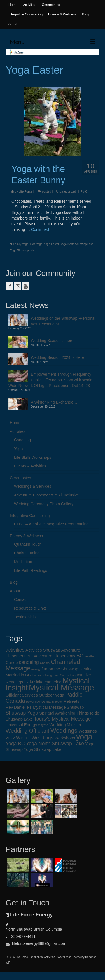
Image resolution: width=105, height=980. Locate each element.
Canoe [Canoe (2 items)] (12, 663)
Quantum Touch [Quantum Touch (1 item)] (52, 702)
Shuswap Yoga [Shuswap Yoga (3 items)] (22, 713)
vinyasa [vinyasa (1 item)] (43, 725)
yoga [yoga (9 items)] (84, 737)
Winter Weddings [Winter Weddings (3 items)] (35, 738)
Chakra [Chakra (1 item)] (45, 663)
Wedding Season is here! (53, 341)
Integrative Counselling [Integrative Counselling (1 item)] (60, 675)
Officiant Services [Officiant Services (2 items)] (22, 695)
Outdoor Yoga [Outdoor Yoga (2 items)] (52, 695)
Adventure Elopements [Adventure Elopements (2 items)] (54, 656)
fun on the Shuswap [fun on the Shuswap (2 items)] (60, 669)
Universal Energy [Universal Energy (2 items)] (21, 725)
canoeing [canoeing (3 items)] (29, 662)
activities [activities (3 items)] (15, 650)
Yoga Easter (52, 244)
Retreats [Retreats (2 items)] (71, 701)
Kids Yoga (36, 244)
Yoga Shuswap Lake (23, 250)
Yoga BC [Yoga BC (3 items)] (15, 744)
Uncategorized (66, 191)
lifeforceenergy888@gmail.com (36, 943)
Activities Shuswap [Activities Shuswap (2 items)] (43, 650)
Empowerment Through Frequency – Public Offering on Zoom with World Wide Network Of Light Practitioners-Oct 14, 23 (52, 380)
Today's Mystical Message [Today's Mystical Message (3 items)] (62, 719)
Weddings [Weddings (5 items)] (64, 730)
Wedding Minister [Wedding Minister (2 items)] (66, 725)
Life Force (26, 191)
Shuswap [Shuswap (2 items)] (75, 707)
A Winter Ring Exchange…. (55, 402)
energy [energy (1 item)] (36, 669)
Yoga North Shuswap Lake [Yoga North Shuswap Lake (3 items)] (55, 744)
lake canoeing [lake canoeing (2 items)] (49, 682)
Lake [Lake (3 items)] (29, 682)
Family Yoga (21, 244)
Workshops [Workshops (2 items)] (65, 738)
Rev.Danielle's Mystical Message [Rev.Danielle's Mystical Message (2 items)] (36, 707)
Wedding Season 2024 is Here (57, 357)
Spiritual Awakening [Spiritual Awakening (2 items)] (57, 713)
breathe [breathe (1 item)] (89, 656)
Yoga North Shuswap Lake (77, 244)
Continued (40, 229)
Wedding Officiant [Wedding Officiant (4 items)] (27, 731)
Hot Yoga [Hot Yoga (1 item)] (38, 675)
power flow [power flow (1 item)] (33, 702)
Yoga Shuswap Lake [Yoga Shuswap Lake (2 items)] (43, 749)
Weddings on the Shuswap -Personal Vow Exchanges (63, 321)
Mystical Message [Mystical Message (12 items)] (61, 687)
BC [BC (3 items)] (80, 656)
